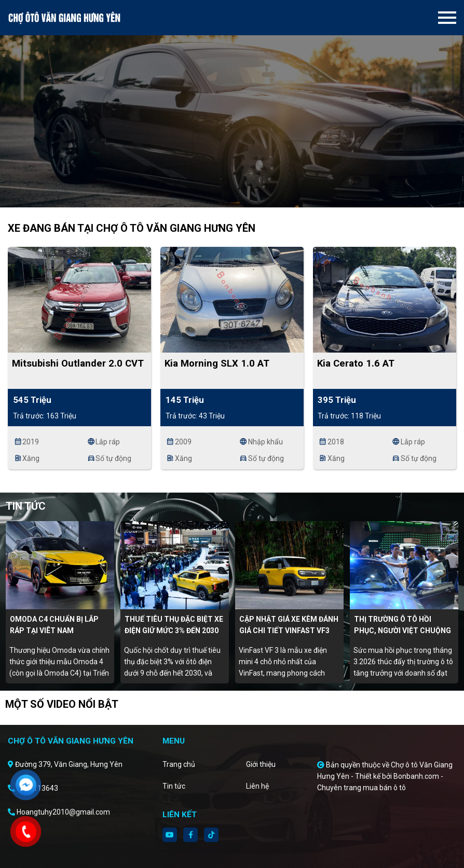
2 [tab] (232, 192)
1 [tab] (222, 192)
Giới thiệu (261, 764)
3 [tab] (242, 192)
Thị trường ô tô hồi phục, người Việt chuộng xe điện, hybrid (402, 631)
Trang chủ (179, 764)
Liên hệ (257, 786)
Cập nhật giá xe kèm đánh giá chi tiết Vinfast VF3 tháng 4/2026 (289, 631)
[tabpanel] (232, 104)
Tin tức (174, 786)
